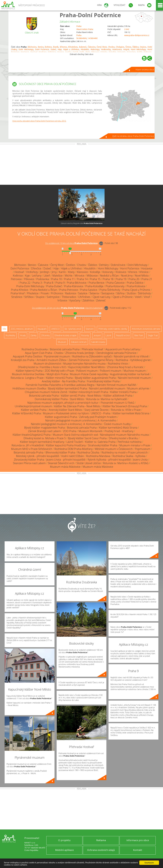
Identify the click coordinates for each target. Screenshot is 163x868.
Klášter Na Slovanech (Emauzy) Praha (125, 406)
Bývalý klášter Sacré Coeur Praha (87, 438)
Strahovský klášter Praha (103, 445)
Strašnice (17, 297)
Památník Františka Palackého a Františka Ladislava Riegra (60, 385)
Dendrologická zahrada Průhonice (116, 353)
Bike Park (139, 335)
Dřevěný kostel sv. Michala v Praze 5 (45, 438)
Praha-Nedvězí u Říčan (44, 290)
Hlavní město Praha (85, 29)
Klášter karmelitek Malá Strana (131, 413)
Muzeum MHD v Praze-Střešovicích (32, 449)
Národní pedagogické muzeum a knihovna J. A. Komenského (81, 420)
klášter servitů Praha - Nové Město (81, 396)
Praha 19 (121, 279)
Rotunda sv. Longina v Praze (27, 378)
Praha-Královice (136, 286)
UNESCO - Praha (101, 413)
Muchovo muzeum (135, 371)
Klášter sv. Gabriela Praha (100, 442)
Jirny (54, 272)
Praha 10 (56, 279)
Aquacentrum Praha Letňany (123, 349)
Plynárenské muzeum (57, 356)
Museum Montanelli (90, 431)
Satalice (83, 293)
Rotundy (85, 335)
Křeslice (144, 272)
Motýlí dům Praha (57, 374)
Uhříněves (84, 297)
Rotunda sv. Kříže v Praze (126, 410)
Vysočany (75, 300)
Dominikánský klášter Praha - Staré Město (59, 399)
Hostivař (19, 272)
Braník (56, 47)
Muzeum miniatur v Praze (135, 445)
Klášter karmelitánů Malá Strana (118, 428)
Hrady (23, 335)
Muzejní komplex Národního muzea (84, 364)
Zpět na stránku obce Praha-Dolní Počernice (133, 136)
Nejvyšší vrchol (123, 335)
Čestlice (70, 265)
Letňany (37, 276)
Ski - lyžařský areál (73, 329)
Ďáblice (136, 47)
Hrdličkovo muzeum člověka (29, 388)
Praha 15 (95, 279)
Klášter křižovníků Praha (27, 413)
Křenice (133, 272)
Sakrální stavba (98, 342)
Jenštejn (45, 272)
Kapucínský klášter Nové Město (87, 367)
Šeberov (94, 293)
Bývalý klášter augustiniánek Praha (95, 378)
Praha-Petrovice (69, 290)
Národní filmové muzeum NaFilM (116, 385)
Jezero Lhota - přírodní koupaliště (66, 460)
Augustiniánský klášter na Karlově (130, 374)
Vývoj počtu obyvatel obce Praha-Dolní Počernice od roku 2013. (39, 121)
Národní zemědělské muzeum (107, 388)
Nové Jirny (127, 276)
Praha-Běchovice (77, 283)
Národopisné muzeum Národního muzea (124, 435)
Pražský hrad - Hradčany (119, 431)
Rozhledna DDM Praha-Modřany (73, 449)
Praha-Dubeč (54, 286)
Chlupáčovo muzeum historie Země (46, 392)
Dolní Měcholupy (26, 49)
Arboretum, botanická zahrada (146, 329)
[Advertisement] (82, 165)
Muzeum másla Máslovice (65, 467)
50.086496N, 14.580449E (87, 38)
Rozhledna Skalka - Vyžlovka (129, 456)
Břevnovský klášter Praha (60, 452)
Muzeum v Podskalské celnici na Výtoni (66, 413)
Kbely (71, 272)
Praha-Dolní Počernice (90, 15)
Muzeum (62, 342)
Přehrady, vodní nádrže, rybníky (113, 329)
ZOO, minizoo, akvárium (22, 329)
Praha (79, 26)
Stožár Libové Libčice (89, 463)
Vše (4, 329)
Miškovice (92, 276)
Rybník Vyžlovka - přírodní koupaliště (109, 460)
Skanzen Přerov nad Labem (29, 463)
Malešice (57, 276)
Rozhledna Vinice (118, 364)
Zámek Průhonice (79, 360)
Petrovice (16, 279)
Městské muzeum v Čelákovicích (114, 449)
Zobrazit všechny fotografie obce (82, 223)
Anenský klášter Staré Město (65, 410)
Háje (60, 49)
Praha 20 (134, 279)
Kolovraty (108, 272)
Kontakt (138, 850)
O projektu (64, 840)
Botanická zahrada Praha (65, 349)
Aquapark (42, 329)
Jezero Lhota (140, 460)
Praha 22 (25, 283)
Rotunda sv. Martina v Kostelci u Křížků (126, 463)
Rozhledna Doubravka (35, 349)
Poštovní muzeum (87, 371)
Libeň (47, 276)
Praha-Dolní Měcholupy (30, 286)
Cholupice (120, 47)
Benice (41, 47)
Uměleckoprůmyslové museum (33, 406)
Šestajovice (108, 293)
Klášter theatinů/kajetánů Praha (32, 435)
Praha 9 (60, 283)
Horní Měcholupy (138, 49)
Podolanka (43, 279)
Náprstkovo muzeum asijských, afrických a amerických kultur (63, 403)
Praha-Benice (96, 283)
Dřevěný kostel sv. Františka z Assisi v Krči (42, 367)
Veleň (138, 297)
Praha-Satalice (89, 290)
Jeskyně (97, 335)
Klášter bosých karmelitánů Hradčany (42, 442)
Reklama (101, 840)
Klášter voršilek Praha (34, 410)
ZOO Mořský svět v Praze (59, 371)
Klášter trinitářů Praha (123, 392)
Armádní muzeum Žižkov (51, 360)
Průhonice (57, 293)
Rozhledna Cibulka (88, 452)
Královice (121, 272)
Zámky (33, 335)
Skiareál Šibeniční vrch (61, 463)
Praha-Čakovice (116, 283)
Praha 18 (108, 279)
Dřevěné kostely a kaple (65, 335)
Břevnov (63, 47)
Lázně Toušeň (75, 442)
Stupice (40, 297)
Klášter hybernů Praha (29, 371)
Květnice (18, 276)
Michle (69, 276)
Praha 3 (37, 283)
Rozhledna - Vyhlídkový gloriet (133, 360)
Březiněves (73, 47)
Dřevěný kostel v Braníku (123, 438)
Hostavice (147, 268)
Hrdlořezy (32, 272)
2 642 (127, 29)
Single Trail (153, 335)
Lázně (108, 335)
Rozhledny (10, 335)
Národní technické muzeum (134, 378)
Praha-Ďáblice (135, 283)
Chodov (111, 47)
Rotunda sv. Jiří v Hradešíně (28, 445)
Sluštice (131, 293)
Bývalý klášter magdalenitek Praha (45, 428)
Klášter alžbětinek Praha (118, 396)
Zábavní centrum (79, 342)
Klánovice (82, 272)
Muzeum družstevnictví (47, 364)
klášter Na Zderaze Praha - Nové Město (77, 406)
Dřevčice (36, 268)
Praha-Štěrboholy (110, 290)
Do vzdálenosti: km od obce (71, 243)
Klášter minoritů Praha (59, 378)
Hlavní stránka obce (145, 70)
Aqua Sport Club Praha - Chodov (44, 353)
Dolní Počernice (42, 49)
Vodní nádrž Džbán (73, 456)
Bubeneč (83, 47)
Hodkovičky (106, 49)
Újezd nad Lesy (101, 297)
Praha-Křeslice (20, 290)
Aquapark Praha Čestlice (27, 356)
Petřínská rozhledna (130, 442)
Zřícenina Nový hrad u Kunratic (125, 367)
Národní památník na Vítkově (131, 356)
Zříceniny (45, 335)
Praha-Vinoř (18, 293)
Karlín (62, 272)
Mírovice (80, 276)
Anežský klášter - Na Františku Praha (63, 381)
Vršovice (62, 300)
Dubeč (53, 49)
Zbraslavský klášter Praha (29, 460)
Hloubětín (85, 49)
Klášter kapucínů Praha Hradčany (66, 445)
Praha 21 (147, 279)
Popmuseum (143, 449)
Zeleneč (101, 300)
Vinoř (147, 297)
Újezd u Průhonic (123, 297)
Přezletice (33, 293)
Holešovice (117, 49)
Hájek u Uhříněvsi (71, 49)
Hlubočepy (95, 49)
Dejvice (143, 47)
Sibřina (120, 293)
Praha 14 (82, 279)
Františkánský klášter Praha (103, 381)
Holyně (126, 49)
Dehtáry (104, 265)
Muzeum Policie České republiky (89, 374)
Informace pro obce (138, 840)
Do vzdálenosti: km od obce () (67, 308)
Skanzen (90, 329)
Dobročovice (118, 265)
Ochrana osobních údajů (101, 850)
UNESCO (55, 329)
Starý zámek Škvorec (97, 410)
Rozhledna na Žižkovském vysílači (92, 356)
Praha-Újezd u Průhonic (136, 290)
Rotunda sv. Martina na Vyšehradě (107, 399)
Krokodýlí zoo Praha (23, 360)
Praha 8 (49, 283)
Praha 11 (69, 279)
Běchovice (32, 47)
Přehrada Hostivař (92, 349)
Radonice (71, 293)
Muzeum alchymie (138, 388)
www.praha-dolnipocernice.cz (137, 35)
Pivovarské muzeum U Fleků (117, 403)
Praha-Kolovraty (115, 286)
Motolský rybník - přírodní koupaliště (38, 456)
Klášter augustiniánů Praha (61, 417)
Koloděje (95, 272)
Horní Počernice (130, 268)
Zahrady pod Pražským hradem (98, 417)
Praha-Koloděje (94, 286)
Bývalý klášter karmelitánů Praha (67, 388)
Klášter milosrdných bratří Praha (89, 392)
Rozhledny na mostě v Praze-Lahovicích (125, 452)
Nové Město (142, 276)
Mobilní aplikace (64, 850)
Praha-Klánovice (74, 286)
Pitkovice (29, 279)
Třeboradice (69, 297)
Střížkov (29, 297)
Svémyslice (53, 297)
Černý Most (102, 47)
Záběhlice (88, 300)
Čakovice (92, 47)
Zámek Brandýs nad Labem (44, 431)
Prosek (45, 293)
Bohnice (48, 47)
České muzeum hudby (117, 424)
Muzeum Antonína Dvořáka (28, 374)
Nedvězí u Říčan (109, 276)
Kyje (27, 276)
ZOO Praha (70, 431)
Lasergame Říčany (103, 360)
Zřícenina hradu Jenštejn (80, 353)
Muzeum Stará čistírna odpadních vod (75, 435)
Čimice (128, 47)
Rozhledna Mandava (98, 456)
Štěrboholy (144, 293)
